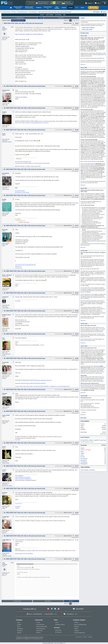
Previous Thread (19, 18)
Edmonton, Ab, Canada (7, 486)
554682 (77, 86)
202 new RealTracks (92, 161)
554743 (77, 226)
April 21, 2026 (84, 346)
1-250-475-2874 (67, 2)
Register (96, 12)
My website (18, 301)
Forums (14, 12)
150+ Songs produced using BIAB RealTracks (25, 265)
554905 (77, 358)
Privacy (85, 637)
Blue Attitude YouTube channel (22, 192)
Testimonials (39, 631)
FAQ (64, 15)
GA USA (4, 423)
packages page (100, 55)
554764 (77, 271)
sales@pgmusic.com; (29, 639)
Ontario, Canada (6, 189)
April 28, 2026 (84, 251)
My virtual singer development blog (23, 162)
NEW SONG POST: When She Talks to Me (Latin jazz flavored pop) (23, 23)
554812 (77, 293)
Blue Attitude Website (20, 191)
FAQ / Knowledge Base (80, 624)
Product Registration (80, 633)
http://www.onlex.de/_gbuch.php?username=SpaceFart (33, 383)
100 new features (95, 362)
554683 (77, 108)
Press (19, 626)
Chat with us (70, 614)
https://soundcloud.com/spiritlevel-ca (23, 479)
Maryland (4, 533)
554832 (77, 311)
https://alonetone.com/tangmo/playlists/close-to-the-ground (35, 123)
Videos (76, 629)
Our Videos (18, 440)
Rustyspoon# (59, 559)
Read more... (83, 64)
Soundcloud (18, 507)
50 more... (20, 266)
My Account (58, 630)
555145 (77, 466)
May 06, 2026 (84, 188)
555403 (77, 536)
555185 (77, 489)
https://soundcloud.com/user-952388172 (24, 554)
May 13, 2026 (84, 36)
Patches (76, 622)
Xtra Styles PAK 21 (91, 373)
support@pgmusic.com (38, 639)
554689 (77, 130)
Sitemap (19, 633)
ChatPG (83, 18)
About (19, 622)
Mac (83, 292)
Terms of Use (79, 637)
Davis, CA (4, 40)
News (57, 622)
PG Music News (85, 33)
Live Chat (58, 3)
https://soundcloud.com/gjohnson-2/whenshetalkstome (29, 34)
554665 (77, 23)
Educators (20, 631)
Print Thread (15, 20)
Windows (89, 292)
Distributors (20, 629)
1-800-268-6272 (59, 2)
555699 (77, 559)
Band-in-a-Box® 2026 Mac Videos (88, 341)
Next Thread (61, 18)
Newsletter (80, 609)
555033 (77, 443)
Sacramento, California (7, 142)
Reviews (38, 633)
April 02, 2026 (84, 396)
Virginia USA (5, 331)
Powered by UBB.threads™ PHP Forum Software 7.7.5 (54, 643)
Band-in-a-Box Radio (42, 626)
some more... (20, 268)
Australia (4, 216)
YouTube (17, 508)
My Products (58, 632)
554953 (77, 390)
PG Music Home (6, 12)
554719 (77, 169)
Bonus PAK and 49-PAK (95, 244)
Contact (19, 624)
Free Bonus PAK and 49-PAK (88, 385)
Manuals (76, 626)
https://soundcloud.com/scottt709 (23, 477)
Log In (103, 12)
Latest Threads (50, 15)
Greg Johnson (59, 86)
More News (84, 418)
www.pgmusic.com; (20, 639)
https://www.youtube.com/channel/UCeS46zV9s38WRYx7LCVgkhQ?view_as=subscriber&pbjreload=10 (47, 386)
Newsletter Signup (60, 624)
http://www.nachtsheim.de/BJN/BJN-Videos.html (41, 380)
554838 (77, 334)
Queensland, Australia (7, 556)
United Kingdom (5, 308)
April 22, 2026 (84, 324)
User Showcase (33, 12)
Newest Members (85, 437)
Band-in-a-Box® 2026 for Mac (95, 328)
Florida (4, 246)
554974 (77, 411)
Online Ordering (69, 3)
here (103, 58)
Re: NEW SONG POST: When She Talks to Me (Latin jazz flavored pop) (24, 86)
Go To (22, 20)
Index (40, 18)
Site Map (90, 637)
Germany (4, 378)
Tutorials (76, 631)
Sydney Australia (6, 463)
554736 (77, 196)
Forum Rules (58, 15)
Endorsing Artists (41, 629)
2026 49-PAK (85, 181)
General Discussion (22, 12)
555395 (77, 513)
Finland (4, 509)
